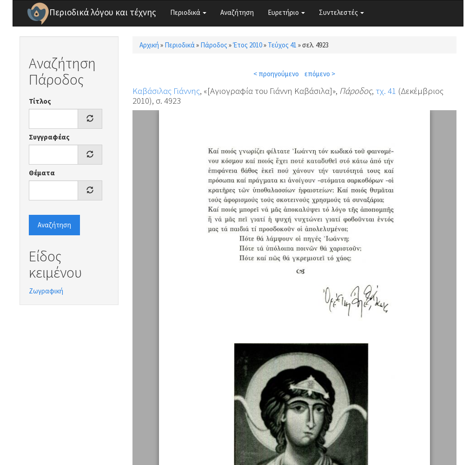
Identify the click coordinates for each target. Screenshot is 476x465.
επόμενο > (320, 74)
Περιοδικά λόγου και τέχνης (103, 12)
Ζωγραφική (46, 291)
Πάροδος (214, 45)
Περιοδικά (188, 12)
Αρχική (149, 45)
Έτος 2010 (248, 45)
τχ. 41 (386, 91)
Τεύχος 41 (282, 45)
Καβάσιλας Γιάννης (166, 91)
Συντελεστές (341, 12)
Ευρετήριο (286, 12)
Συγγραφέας (49, 137)
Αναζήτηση (237, 12)
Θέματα (42, 173)
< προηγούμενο (276, 74)
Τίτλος (40, 101)
